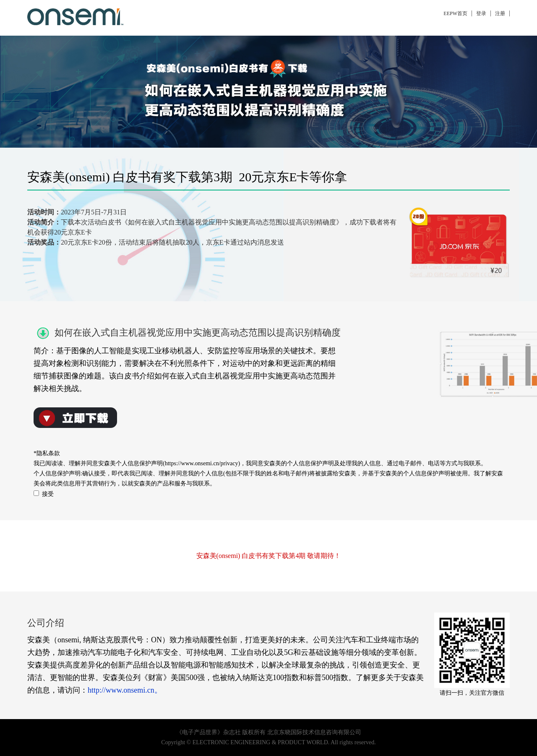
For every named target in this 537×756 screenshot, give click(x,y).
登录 (481, 13)
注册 (500, 13)
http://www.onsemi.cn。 (125, 690)
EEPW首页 (455, 13)
